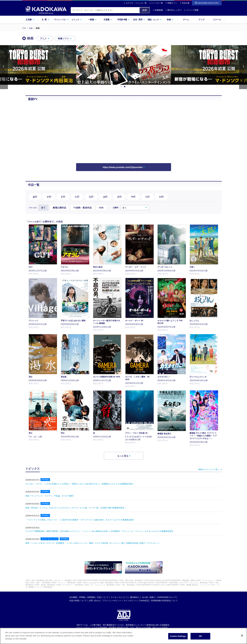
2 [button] (125, 87)
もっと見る (123, 456)
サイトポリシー (130, 600)
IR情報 (82, 597)
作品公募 (186, 3)
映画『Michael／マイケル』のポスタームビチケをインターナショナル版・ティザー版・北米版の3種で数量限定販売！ (76, 508)
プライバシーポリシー (112, 600)
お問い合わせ (94, 600)
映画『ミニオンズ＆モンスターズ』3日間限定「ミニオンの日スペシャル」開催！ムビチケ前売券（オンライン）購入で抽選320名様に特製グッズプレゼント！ (93, 543)
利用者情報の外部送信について (164, 600)
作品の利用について (78, 600)
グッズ (201, 20)
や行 (133, 197)
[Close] (242, 636)
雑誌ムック (155, 20)
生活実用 (139, 20)
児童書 (108, 20)
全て (43, 207)
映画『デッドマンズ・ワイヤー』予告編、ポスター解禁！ (50, 496)
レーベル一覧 (157, 3)
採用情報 (91, 597)
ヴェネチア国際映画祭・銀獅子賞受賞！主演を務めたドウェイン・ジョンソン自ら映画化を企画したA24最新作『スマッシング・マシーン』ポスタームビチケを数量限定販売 (99, 531)
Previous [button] (4, 67)
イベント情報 (191, 10)
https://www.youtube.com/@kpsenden (123, 167)
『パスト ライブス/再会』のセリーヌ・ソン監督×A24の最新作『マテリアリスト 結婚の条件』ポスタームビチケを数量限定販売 (80, 520)
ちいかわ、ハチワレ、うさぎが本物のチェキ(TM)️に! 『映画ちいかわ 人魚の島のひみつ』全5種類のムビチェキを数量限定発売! (79, 484)
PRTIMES (45, 479)
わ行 (161, 197)
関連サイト (172, 3)
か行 (49, 197)
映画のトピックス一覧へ (209, 469)
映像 (170, 20)
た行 (77, 197)
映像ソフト (63, 38)
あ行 (35, 197)
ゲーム (186, 20)
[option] (124, 65)
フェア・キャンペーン (50, 539)
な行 (91, 197)
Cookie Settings (178, 636)
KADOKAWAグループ (167, 597)
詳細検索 (158, 10)
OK (200, 636)
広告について (103, 597)
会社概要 (73, 597)
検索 (145, 10)
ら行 (147, 197)
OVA (101, 207)
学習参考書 (124, 20)
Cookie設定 (144, 600)
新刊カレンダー (174, 10)
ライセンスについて (119, 597)
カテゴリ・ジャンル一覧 (136, 3)
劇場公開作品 (59, 207)
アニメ (43, 38)
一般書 (92, 20)
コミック (77, 20)
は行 (105, 197)
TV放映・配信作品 (83, 207)
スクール (217, 20)
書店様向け (135, 597)
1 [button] (122, 87)
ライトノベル (61, 20)
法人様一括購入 (149, 597)
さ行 (63, 197)
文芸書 (30, 20)
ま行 (119, 197)
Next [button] (243, 67)
